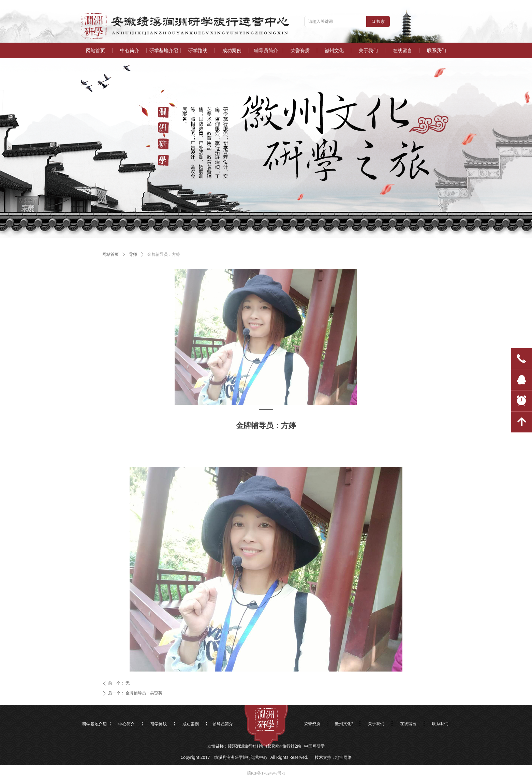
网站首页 (110, 254)
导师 (133, 254)
